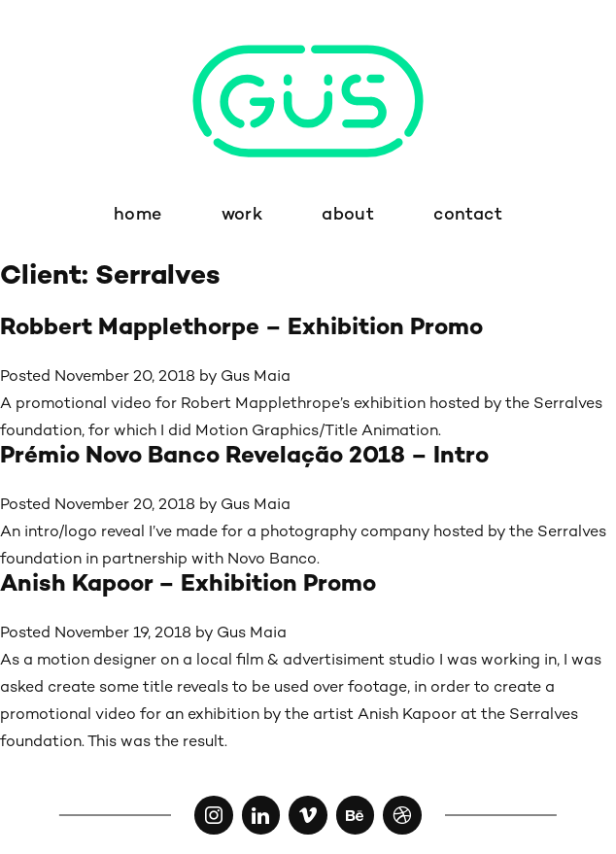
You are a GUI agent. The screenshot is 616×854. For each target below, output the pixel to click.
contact (468, 215)
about (348, 215)
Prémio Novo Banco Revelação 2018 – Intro (244, 457)
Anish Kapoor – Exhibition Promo (188, 585)
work (242, 215)
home (137, 215)
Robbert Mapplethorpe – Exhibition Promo (241, 329)
